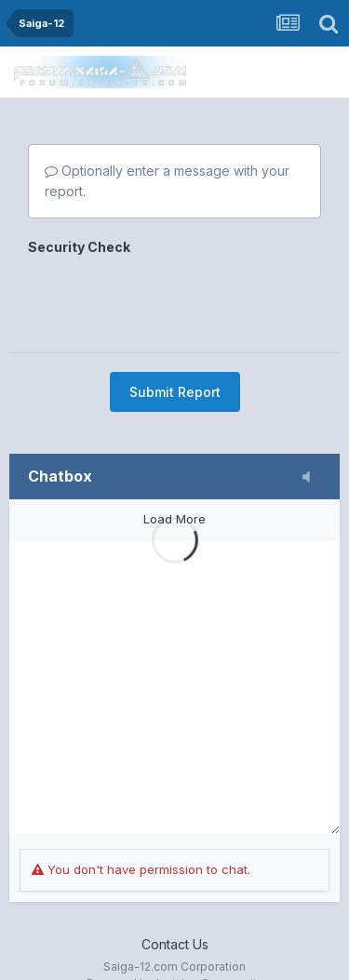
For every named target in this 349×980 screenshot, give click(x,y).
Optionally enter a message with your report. (167, 181)
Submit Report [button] (175, 319)
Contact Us (175, 914)
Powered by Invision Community (175, 953)
